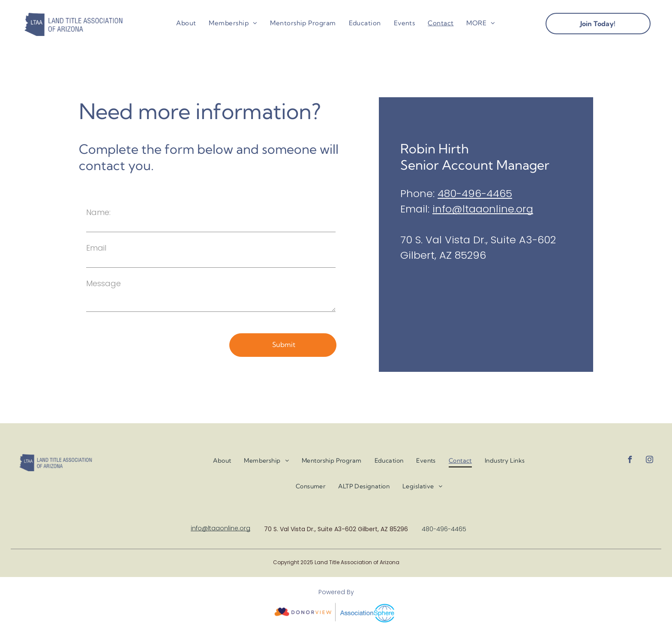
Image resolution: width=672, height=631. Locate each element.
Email (96, 248)
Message (103, 283)
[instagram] (649, 461)
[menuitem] (186, 23)
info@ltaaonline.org (483, 209)
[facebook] (630, 461)
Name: (98, 212)
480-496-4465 (475, 193)
